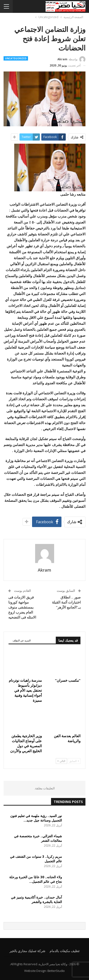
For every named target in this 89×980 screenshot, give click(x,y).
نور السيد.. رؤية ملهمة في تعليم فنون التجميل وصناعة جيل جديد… (36, 818)
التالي (61, 761)
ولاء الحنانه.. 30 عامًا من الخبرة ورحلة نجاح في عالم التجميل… (36, 879)
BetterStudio (56, 971)
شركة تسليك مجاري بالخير (27, 951)
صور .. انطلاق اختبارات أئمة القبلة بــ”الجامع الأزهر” (66, 602)
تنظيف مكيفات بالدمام (65, 951)
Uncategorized (16, 58)
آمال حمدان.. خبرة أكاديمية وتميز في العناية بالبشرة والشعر (36, 899)
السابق (74, 761)
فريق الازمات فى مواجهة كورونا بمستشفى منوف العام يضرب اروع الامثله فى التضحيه (22, 607)
